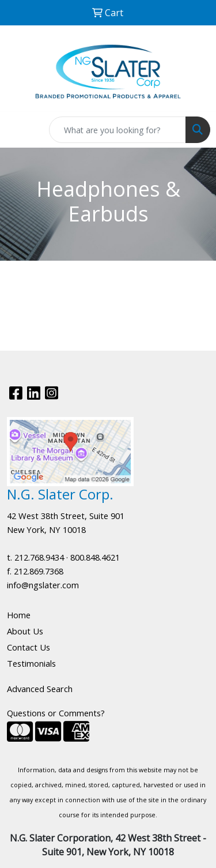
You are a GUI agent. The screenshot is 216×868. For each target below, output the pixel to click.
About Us (25, 631)
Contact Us (29, 647)
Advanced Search (40, 689)
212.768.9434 (39, 557)
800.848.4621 (95, 557)
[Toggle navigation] (18, 130)
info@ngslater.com (43, 585)
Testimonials (31, 663)
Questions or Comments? (56, 713)
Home (19, 615)
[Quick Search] (118, 130)
